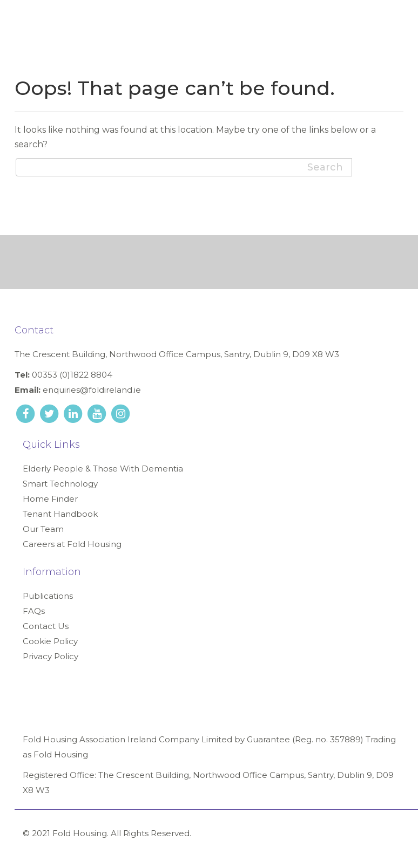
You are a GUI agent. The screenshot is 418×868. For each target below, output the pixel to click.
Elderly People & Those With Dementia (103, 469)
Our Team (43, 529)
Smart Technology (60, 484)
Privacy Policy (50, 656)
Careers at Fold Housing (72, 544)
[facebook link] (26, 413)
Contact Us (46, 626)
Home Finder (50, 499)
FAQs (34, 611)
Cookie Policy (50, 641)
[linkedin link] (74, 413)
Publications (48, 596)
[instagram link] (120, 413)
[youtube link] (98, 413)
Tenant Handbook (60, 514)
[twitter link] (50, 413)
